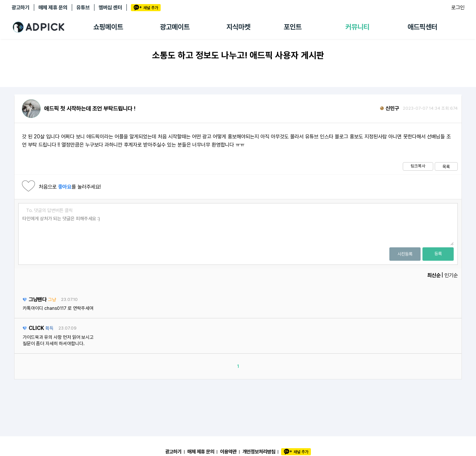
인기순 (451, 275)
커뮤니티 (357, 27)
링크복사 (418, 166)
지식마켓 (238, 27)
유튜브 (83, 7)
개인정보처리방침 (259, 452)
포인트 (293, 27)
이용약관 (228, 452)
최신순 (434, 275)
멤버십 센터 (110, 7)
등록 (438, 254)
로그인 (458, 7)
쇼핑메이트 (108, 27)
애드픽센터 (422, 27)
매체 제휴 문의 (53, 7)
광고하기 (20, 7)
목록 (446, 167)
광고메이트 (175, 27)
